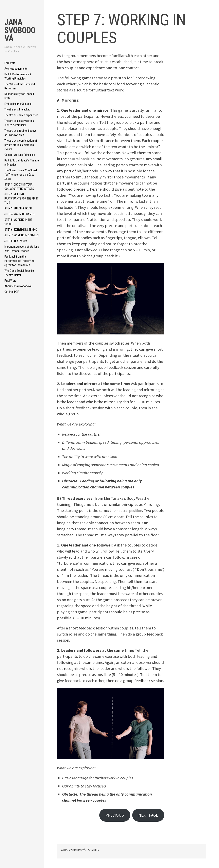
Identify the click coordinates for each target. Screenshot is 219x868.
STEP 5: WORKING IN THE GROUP (18, 222)
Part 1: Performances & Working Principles (18, 76)
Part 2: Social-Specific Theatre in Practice (22, 163)
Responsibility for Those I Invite (19, 96)
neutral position (82, 159)
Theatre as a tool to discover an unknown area (21, 133)
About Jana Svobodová (18, 286)
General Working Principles (20, 155)
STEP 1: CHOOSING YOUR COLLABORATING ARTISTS (19, 187)
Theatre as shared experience (21, 115)
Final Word (10, 281)
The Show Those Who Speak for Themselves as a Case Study (21, 175)
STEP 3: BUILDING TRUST (18, 208)
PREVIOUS (111, 815)
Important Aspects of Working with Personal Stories (22, 249)
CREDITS (94, 850)
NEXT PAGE (147, 815)
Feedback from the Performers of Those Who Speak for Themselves (20, 261)
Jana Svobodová (20, 30)
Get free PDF (12, 292)
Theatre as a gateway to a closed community (19, 123)
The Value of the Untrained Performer (20, 86)
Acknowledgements (16, 69)
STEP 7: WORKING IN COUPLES (22, 235)
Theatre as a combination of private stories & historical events (21, 145)
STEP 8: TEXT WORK (16, 241)
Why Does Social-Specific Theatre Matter (19, 273)
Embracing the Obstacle (18, 104)
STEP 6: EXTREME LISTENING (21, 230)
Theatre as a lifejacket (17, 109)
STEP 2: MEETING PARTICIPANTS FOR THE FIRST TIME (21, 198)
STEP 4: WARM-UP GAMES (20, 214)
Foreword (10, 63)
